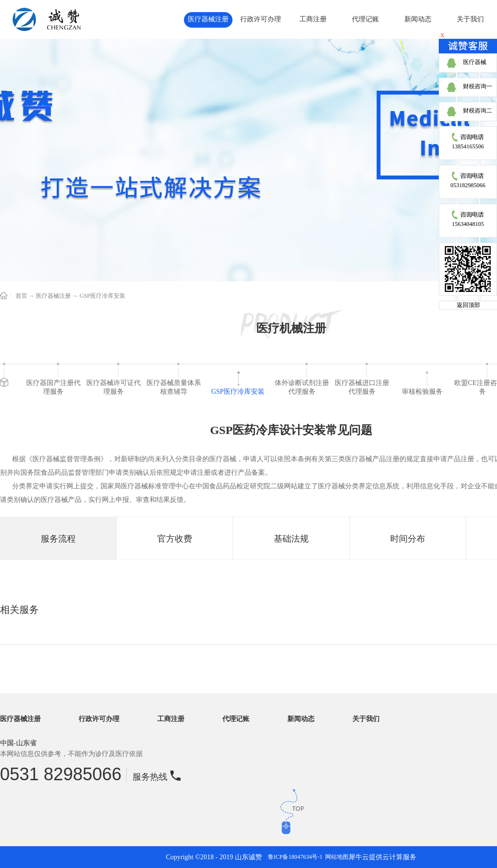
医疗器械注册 (53, 296)
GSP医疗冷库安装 (102, 296)
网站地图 (335, 857)
